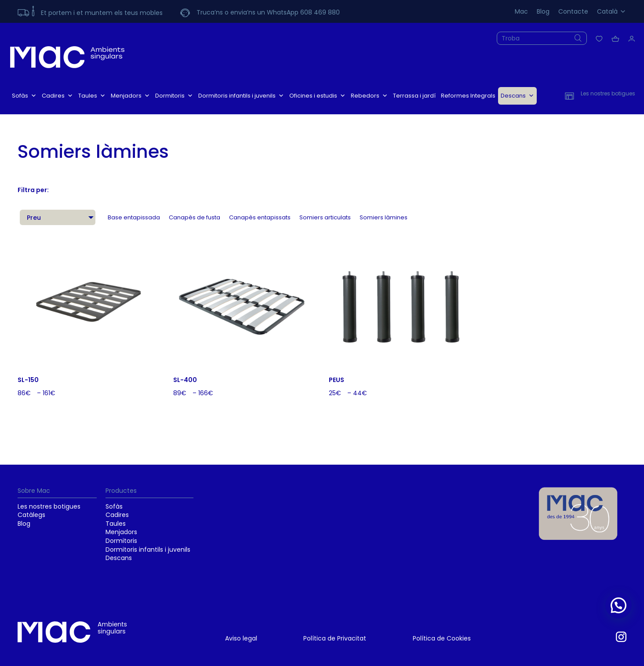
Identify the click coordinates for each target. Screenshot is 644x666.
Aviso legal (241, 638)
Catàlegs (31, 515)
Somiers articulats (325, 217)
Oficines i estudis (317, 96)
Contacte (573, 11)
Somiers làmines (384, 217)
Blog (543, 11)
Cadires (57, 96)
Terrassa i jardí (414, 96)
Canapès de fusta (195, 217)
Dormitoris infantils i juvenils (241, 96)
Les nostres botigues (49, 506)
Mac (521, 11)
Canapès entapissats (260, 217)
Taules (92, 96)
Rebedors (369, 96)
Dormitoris (174, 96)
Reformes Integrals (468, 96)
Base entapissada (134, 217)
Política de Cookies (442, 638)
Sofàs (24, 96)
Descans (517, 96)
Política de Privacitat (335, 638)
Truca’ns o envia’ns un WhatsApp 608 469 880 (268, 12)
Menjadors (130, 96)
